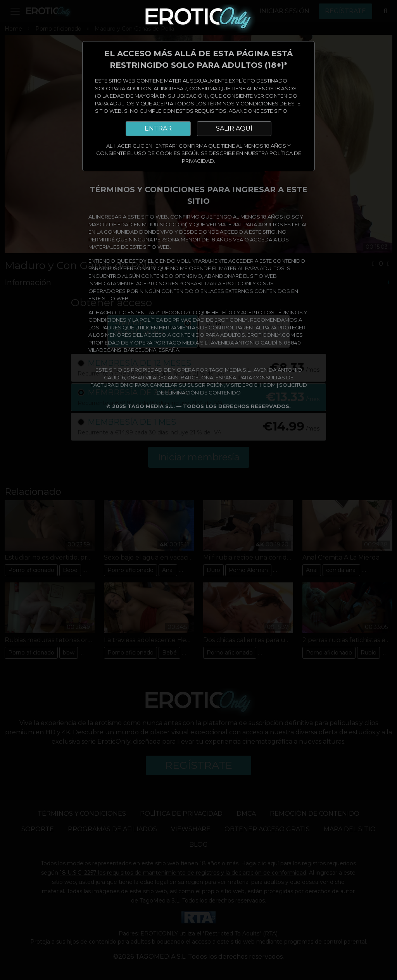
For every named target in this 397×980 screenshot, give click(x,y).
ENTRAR (158, 128)
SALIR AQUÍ (234, 128)
